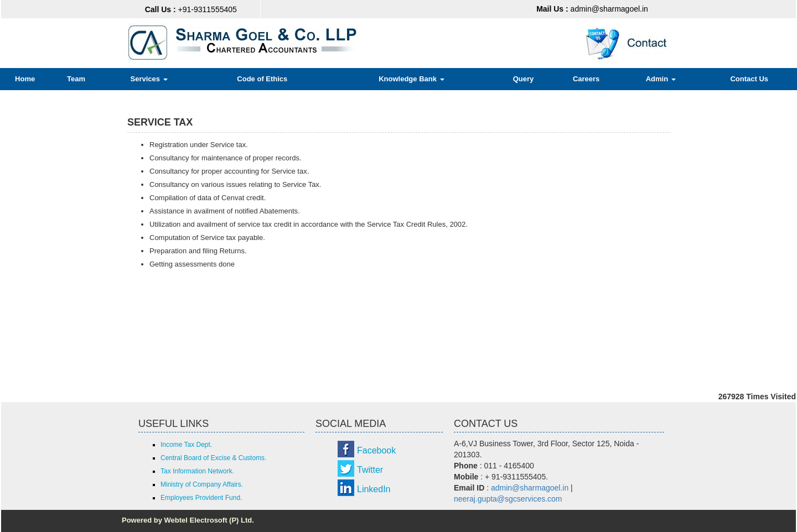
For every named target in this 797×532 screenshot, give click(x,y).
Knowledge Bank (411, 79)
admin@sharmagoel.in (592, 9)
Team (76, 79)
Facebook (376, 450)
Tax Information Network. (197, 471)
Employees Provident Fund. (201, 498)
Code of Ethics (262, 79)
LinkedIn (374, 489)
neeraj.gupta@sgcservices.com (508, 499)
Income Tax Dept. (186, 445)
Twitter (370, 470)
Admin (661, 79)
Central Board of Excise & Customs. (213, 458)
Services (149, 79)
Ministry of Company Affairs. (202, 484)
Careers (586, 79)
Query (524, 79)
